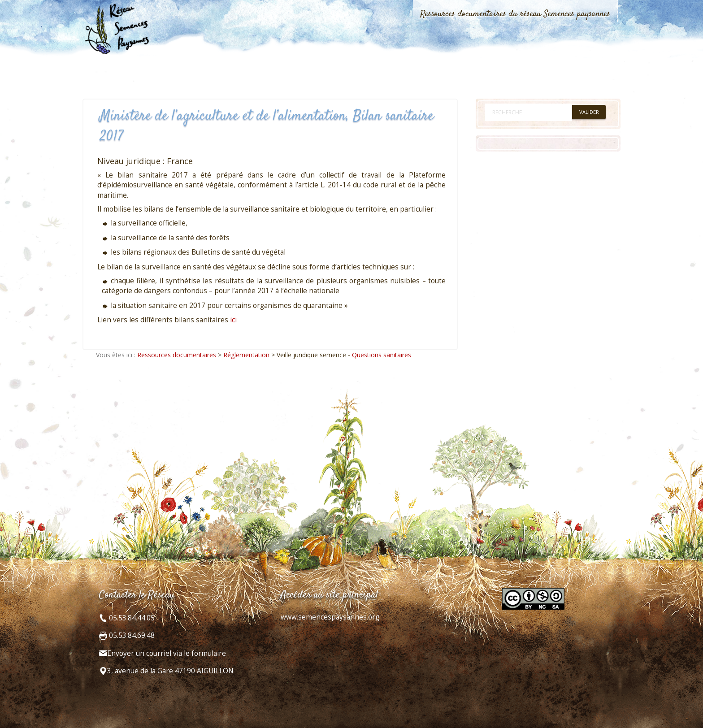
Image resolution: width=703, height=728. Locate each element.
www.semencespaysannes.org (330, 617)
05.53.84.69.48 (131, 635)
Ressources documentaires (177, 355)
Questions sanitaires (382, 355)
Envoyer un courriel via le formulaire (167, 653)
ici (233, 320)
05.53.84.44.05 (131, 618)
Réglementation (246, 355)
